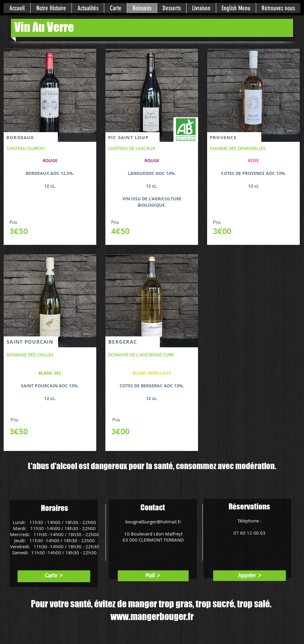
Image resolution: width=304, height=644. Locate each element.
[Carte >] (54, 576)
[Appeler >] (250, 576)
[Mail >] (153, 576)
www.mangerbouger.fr (152, 616)
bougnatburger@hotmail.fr (153, 522)
